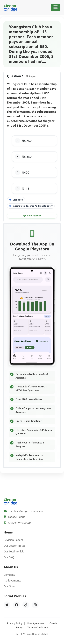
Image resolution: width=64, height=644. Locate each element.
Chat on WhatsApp (19, 523)
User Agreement (36, 623)
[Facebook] (16, 605)
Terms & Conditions (38, 627)
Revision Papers (13, 540)
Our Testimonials (14, 551)
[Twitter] (7, 605)
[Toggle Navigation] (56, 8)
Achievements (12, 580)
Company (9, 575)
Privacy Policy (15, 623)
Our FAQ (9, 557)
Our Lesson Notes (14, 546)
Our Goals (10, 586)
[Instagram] (35, 605)
